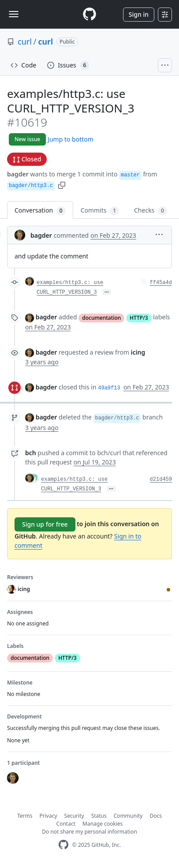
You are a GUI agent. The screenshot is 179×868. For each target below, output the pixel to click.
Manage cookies (103, 824)
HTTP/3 (139, 318)
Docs (156, 816)
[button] (62, 185)
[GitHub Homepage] (63, 845)
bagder (18, 174)
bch (31, 453)
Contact (66, 824)
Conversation (40, 211)
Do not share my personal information (89, 832)
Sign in (139, 14)
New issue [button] (27, 139)
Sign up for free (45, 524)
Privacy (48, 816)
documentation (101, 318)
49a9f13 (109, 388)
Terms (25, 816)
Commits (100, 211)
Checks (151, 211)
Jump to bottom (71, 139)
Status (99, 816)
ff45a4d (161, 283)
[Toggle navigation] (14, 14)
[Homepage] (89, 14)
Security (74, 816)
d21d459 (161, 479)
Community (128, 816)
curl (25, 41)
